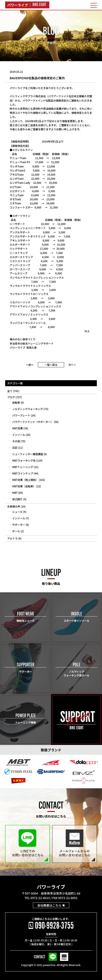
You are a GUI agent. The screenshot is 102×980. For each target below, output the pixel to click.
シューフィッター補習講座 (28, 454)
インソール (19, 435)
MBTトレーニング (23, 467)
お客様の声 (14, 506)
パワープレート (21, 415)
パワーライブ (51, 887)
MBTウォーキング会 (24, 460)
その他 (16, 441)
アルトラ (12, 538)
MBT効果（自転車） (24, 486)
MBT (15, 493)
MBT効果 (18, 428)
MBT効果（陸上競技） (25, 480)
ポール (16, 531)
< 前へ (30, 365)
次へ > (72, 365)
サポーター (19, 525)
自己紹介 (17, 499)
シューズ (17, 512)
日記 (15, 447)
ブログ (11, 397)
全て (10, 391)
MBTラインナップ (23, 473)
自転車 (16, 402)
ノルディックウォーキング (28, 409)
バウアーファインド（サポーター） (33, 422)
